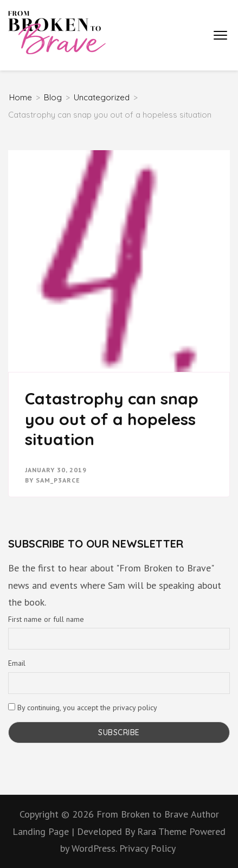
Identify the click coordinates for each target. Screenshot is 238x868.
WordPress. (94, 848)
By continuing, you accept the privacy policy (83, 708)
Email (17, 663)
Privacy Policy (147, 848)
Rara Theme (163, 831)
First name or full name (46, 619)
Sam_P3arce (58, 480)
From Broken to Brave (142, 814)
